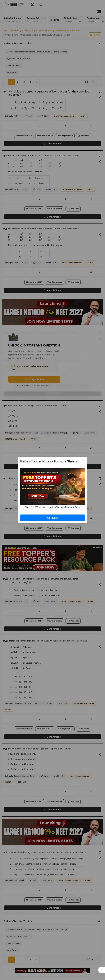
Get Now (53, 518)
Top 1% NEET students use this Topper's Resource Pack (53, 507)
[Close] (84, 461)
